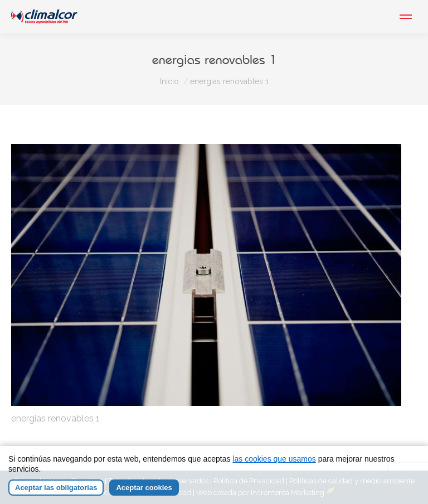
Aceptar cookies (144, 488)
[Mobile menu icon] (406, 17)
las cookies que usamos (274, 459)
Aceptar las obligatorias (56, 488)
